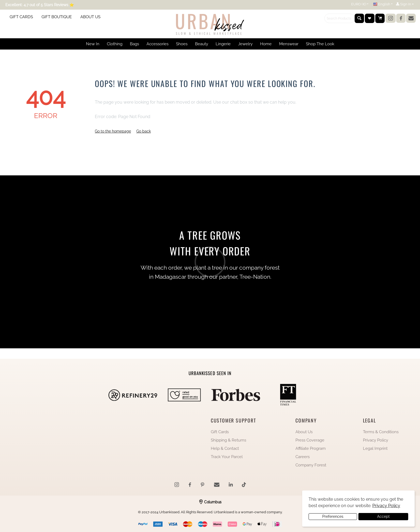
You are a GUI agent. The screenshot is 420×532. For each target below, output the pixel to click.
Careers (303, 457)
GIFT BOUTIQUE (57, 17)
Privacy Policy (376, 440)
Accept (383, 516)
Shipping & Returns (228, 440)
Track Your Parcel (227, 457)
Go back (144, 131)
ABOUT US (90, 17)
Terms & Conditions (381, 432)
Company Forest (311, 465)
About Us (304, 432)
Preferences (333, 516)
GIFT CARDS (21, 17)
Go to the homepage (113, 131)
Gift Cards (220, 432)
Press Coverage (310, 440)
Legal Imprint (375, 448)
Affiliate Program (311, 448)
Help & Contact (225, 448)
